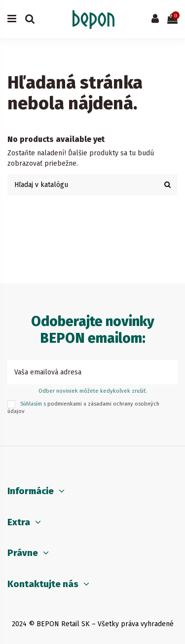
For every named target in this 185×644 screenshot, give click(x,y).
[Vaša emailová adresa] (82, 372)
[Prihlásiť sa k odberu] (167, 372)
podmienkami (65, 404)
